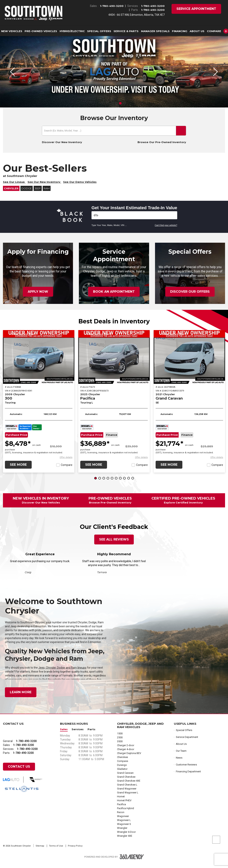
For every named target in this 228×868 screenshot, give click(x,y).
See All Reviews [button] (114, 545)
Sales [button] (64, 735)
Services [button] (78, 735)
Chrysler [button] (11, 194)
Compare (67, 471)
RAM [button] (47, 194)
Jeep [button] (38, 194)
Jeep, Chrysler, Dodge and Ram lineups (62, 673)
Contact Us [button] (19, 772)
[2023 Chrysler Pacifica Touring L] (114, 363)
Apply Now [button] (38, 297)
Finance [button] (112, 441)
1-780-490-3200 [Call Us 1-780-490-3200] (112, 6)
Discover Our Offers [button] (190, 297)
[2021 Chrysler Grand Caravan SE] (189, 363)
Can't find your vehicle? (166, 231)
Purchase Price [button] (16, 441)
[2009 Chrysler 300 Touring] (39, 363)
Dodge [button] (27, 194)
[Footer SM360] (132, 862)
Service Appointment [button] (196, 9)
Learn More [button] (21, 698)
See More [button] (18, 470)
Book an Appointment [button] (114, 297)
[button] (217, 31)
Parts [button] (91, 735)
